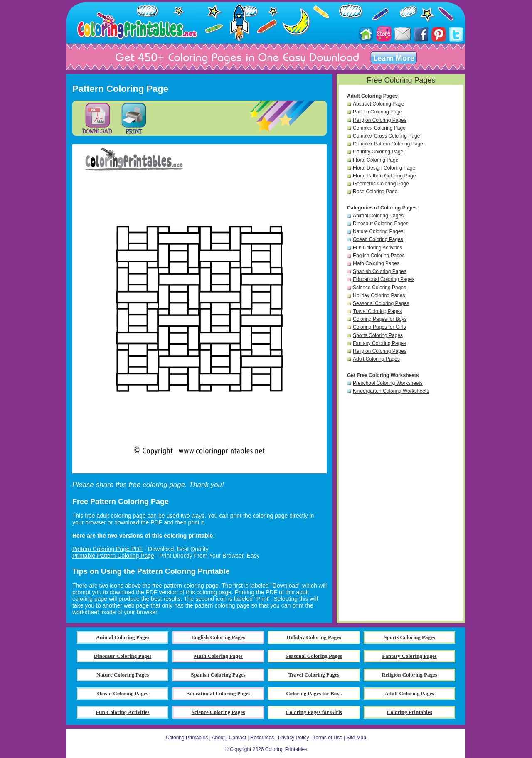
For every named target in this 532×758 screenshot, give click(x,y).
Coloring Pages (399, 208)
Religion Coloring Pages (380, 120)
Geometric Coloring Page (381, 184)
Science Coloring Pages (379, 288)
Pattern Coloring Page (377, 112)
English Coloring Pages (379, 256)
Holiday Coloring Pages (379, 295)
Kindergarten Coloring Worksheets (391, 391)
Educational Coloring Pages (384, 279)
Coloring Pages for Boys (380, 319)
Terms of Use (328, 738)
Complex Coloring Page (379, 128)
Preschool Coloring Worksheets (388, 383)
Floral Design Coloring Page (384, 168)
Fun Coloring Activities (378, 248)
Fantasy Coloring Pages (379, 343)
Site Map (356, 738)
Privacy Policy (294, 738)
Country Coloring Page (378, 152)
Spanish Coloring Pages (380, 271)
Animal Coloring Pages (378, 216)
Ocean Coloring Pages (378, 239)
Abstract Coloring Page (378, 104)
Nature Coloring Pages (378, 231)
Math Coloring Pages (376, 263)
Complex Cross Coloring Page (386, 136)
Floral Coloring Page (376, 160)
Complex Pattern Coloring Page (388, 144)
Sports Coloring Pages (378, 335)
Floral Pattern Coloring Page (384, 176)
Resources (262, 738)
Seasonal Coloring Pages (381, 303)
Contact (238, 738)
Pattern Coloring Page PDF (108, 549)
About (218, 738)
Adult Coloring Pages (372, 96)
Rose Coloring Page (375, 192)
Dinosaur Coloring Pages (381, 224)
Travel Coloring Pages (377, 311)
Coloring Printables (187, 738)
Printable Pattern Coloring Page (113, 556)
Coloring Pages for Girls (379, 327)
